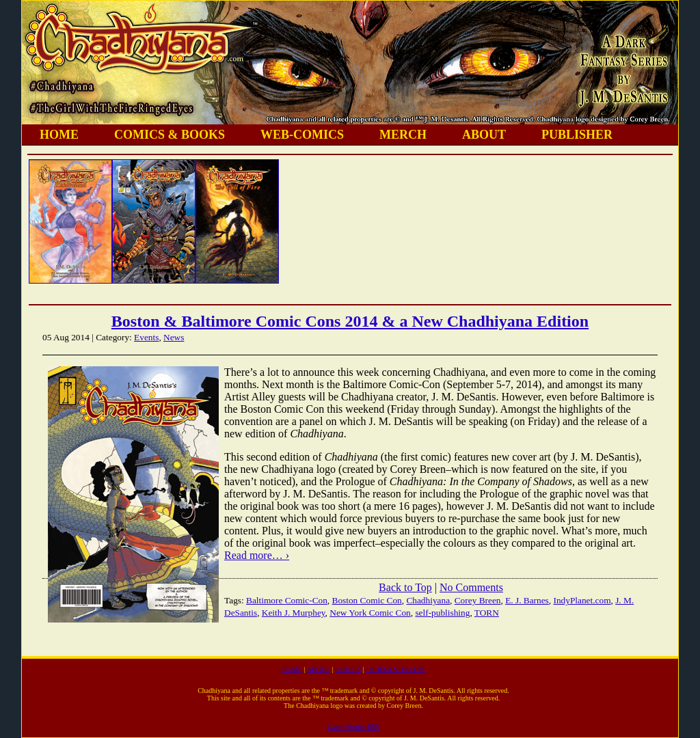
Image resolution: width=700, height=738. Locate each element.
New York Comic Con (370, 613)
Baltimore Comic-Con (287, 600)
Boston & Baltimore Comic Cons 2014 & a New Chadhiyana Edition (350, 321)
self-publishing (442, 613)
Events (146, 337)
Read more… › (257, 555)
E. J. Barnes (527, 600)
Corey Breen (478, 600)
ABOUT (484, 135)
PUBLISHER (577, 135)
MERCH (403, 135)
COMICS (348, 669)
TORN (487, 613)
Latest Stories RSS (353, 727)
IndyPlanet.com (582, 600)
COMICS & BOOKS (170, 135)
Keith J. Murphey (294, 613)
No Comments (471, 587)
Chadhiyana (428, 600)
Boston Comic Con (367, 600)
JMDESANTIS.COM (395, 669)
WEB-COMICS (302, 135)
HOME (59, 135)
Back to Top (405, 587)
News (174, 337)
